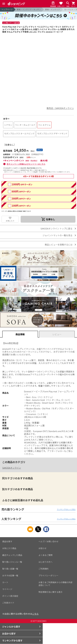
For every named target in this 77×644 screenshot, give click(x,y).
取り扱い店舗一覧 (10, 569)
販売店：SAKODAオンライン (60, 108)
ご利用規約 (44, 569)
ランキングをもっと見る (66, 509)
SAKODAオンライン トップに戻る (56, 229)
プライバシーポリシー (49, 575)
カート (5, 582)
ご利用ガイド (8, 603)
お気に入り (10, 221)
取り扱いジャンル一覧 (12, 562)
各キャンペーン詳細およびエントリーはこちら (26, 164)
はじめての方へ (46, 562)
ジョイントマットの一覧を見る (58, 235)
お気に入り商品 (9, 548)
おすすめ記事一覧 (10, 575)
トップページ (7, 9)
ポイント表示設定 (10, 596)
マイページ (7, 589)
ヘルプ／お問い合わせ (49, 541)
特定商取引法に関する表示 (51, 592)
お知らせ (43, 548)
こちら (35, 614)
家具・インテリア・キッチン (29, 9)
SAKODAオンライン (12, 468)
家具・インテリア (53, 9)
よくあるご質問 (46, 555)
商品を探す (7, 541)
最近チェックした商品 (12, 555)
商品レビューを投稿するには (59, 245)
